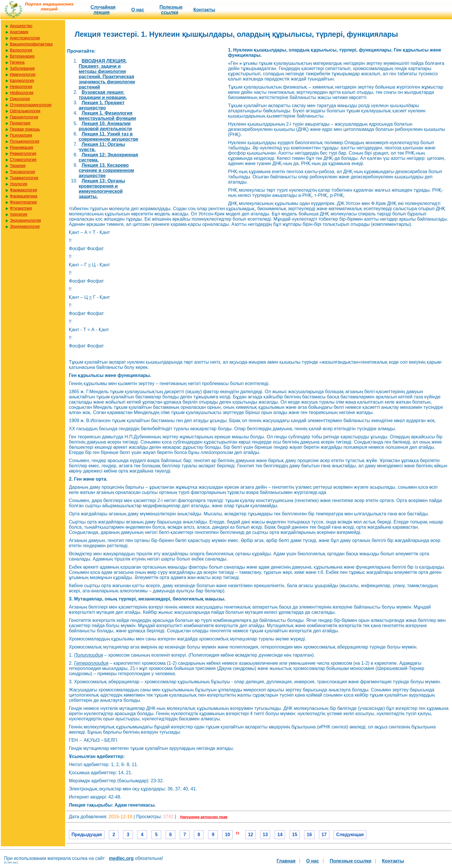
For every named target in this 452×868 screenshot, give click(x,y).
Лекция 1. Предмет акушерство (102, 105)
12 (251, 835)
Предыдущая (87, 835)
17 (324, 835)
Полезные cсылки (171, 10)
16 (309, 835)
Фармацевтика (24, 196)
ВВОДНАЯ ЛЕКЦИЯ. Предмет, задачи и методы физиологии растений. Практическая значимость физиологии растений (107, 74)
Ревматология (23, 153)
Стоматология (23, 160)
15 (295, 835)
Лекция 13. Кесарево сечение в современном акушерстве (106, 170)
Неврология (21, 87)
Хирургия (19, 214)
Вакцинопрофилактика (31, 44)
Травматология (24, 178)
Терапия (18, 166)
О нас (138, 10)
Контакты (204, 10)
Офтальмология (25, 111)
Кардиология (22, 80)
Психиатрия (21, 135)
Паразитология (24, 117)
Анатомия (19, 32)
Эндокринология (25, 220)
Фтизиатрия (21, 208)
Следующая (350, 835)
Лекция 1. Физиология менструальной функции (107, 116)
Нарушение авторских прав (204, 817)
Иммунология (23, 74)
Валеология (21, 50)
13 (265, 835)
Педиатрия (20, 123)
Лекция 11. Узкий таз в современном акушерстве (109, 137)
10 (227, 835)
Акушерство (21, 26)
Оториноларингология (31, 105)
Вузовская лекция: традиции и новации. (103, 95)
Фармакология (23, 190)
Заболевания (22, 68)
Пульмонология (24, 141)
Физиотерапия (23, 202)
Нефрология (22, 93)
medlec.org (121, 858)
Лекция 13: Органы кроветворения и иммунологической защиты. (102, 189)
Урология (19, 184)
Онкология (20, 99)
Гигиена (17, 62)
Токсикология (22, 172)
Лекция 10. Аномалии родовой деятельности (105, 126)
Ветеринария (22, 56)
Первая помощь (25, 129)
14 (280, 835)
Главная (286, 861)
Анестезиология (25, 38)
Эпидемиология (25, 226)
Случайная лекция (103, 10)
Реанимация (22, 147)
